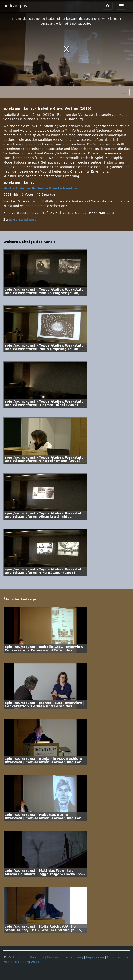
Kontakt (124, 957)
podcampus (15, 6)
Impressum (95, 957)
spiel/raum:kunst (22, 220)
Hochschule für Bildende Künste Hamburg (42, 188)
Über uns (37, 957)
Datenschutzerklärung (65, 957)
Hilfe (111, 957)
